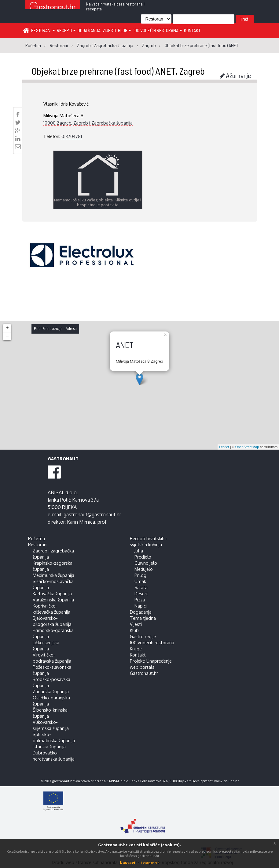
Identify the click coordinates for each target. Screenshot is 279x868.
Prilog (140, 575)
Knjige (136, 649)
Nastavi (127, 862)
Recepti (66, 30)
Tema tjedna (143, 618)
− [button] (7, 336)
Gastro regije (143, 636)
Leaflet (224, 447)
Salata (141, 587)
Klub (134, 630)
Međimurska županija (53, 575)
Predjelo (143, 557)
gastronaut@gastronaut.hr (92, 514)
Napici (141, 606)
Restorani (43, 30)
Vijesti (109, 30)
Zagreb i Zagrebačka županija (103, 123)
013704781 (72, 136)
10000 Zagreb (57, 123)
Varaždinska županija (53, 600)
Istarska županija (49, 746)
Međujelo (144, 569)
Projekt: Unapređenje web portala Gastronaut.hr (151, 667)
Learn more (150, 863)
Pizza (140, 600)
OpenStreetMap (247, 447)
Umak (140, 581)
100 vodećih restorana (158, 30)
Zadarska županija (51, 691)
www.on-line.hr (226, 781)
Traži (245, 19)
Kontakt (192, 30)
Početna (37, 538)
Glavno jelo (146, 563)
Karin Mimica (81, 522)
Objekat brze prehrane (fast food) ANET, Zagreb (118, 71)
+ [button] (7, 328)
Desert (141, 593)
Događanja (89, 30)
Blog (125, 30)
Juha (139, 551)
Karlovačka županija (52, 593)
